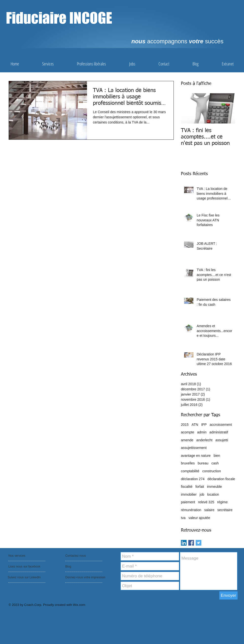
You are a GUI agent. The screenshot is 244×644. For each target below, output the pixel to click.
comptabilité (190, 471)
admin (202, 432)
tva (183, 518)
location (213, 494)
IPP (204, 425)
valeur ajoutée (199, 518)
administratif (219, 432)
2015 (185, 425)
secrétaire (225, 510)
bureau (203, 463)
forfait (200, 487)
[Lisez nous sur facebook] (25, 567)
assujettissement (194, 448)
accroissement (221, 425)
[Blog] (79, 567)
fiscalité (187, 487)
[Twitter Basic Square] (199, 543)
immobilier (189, 494)
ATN (195, 425)
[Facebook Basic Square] (191, 543)
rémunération (191, 510)
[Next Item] (227, 108)
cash (215, 463)
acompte (188, 432)
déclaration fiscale (221, 479)
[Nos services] (22, 556)
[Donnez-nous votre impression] (86, 577)
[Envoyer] (228, 595)
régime (222, 502)
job (202, 494)
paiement (188, 502)
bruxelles (188, 463)
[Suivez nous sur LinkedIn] (25, 577)
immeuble (215, 487)
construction (212, 471)
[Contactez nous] (77, 556)
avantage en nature (196, 456)
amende (187, 440)
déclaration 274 (193, 479)
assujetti (222, 440)
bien (217, 456)
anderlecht (204, 440)
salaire (209, 510)
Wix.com (79, 605)
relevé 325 (206, 502)
